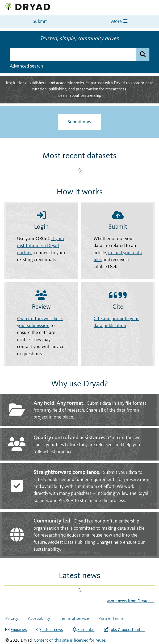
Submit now (79, 122)
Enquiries (16, 630)
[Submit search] (143, 55)
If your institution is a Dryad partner (41, 246)
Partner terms (111, 619)
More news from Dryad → (130, 601)
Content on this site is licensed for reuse (70, 641)
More (119, 21)
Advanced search (26, 66)
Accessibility (39, 619)
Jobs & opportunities (125, 630)
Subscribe (83, 630)
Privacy (12, 619)
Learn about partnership (80, 96)
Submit (40, 22)
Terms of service (74, 619)
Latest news (50, 630)
